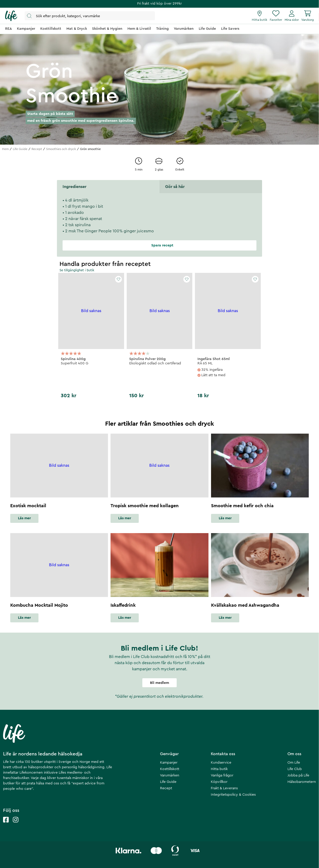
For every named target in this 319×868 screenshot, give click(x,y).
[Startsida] (11, 16)
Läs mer (24, 518)
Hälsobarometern (302, 782)
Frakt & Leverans (224, 788)
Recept (37, 149)
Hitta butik (219, 769)
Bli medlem (159, 683)
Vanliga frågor (222, 775)
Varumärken (170, 775)
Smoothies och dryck (61, 149)
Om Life (294, 763)
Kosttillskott (170, 769)
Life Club (295, 769)
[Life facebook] (6, 825)
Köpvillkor (219, 782)
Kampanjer (169, 763)
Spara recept (159, 245)
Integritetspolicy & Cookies (233, 795)
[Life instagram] (16, 825)
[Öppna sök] (90, 16)
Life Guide (20, 149)
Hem (5, 149)
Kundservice (221, 763)
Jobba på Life (298, 775)
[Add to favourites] (118, 279)
